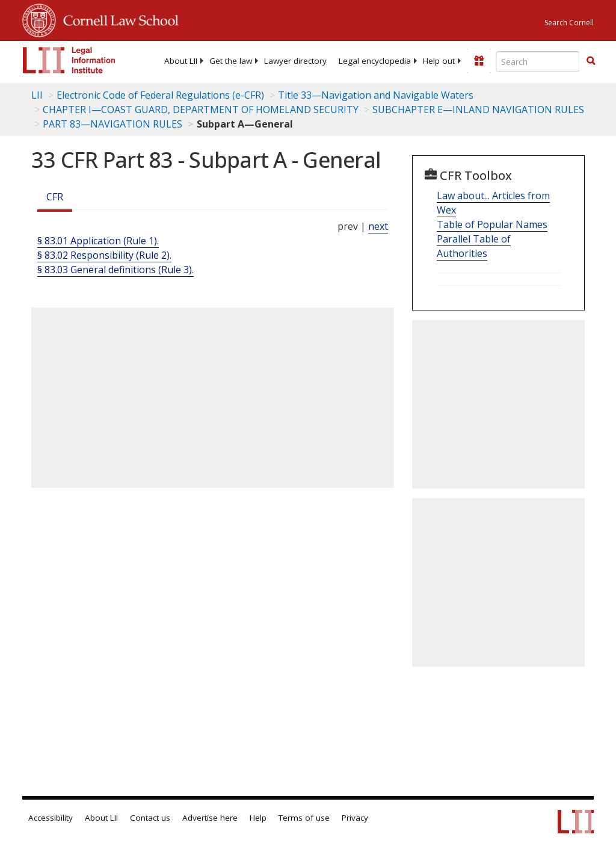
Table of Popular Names (492, 224)
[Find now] (591, 61)
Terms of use (304, 818)
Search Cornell (569, 23)
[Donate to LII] (479, 61)
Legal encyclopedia (375, 61)
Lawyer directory (295, 61)
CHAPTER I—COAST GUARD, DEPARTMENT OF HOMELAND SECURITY (201, 110)
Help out (439, 61)
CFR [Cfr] (55, 197)
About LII (181, 61)
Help (258, 818)
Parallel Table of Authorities (474, 246)
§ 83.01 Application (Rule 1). (98, 241)
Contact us (150, 818)
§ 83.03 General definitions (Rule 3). (115, 270)
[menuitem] (181, 61)
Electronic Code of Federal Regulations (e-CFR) (160, 95)
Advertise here (210, 818)
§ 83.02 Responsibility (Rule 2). (104, 255)
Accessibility (51, 818)
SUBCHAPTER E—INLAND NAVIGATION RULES (478, 110)
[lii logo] (69, 60)
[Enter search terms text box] (538, 61)
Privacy (355, 818)
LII (37, 95)
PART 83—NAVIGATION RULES (112, 124)
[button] (591, 61)
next (378, 226)
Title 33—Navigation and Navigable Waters (376, 95)
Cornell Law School (117, 19)
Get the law (231, 61)
